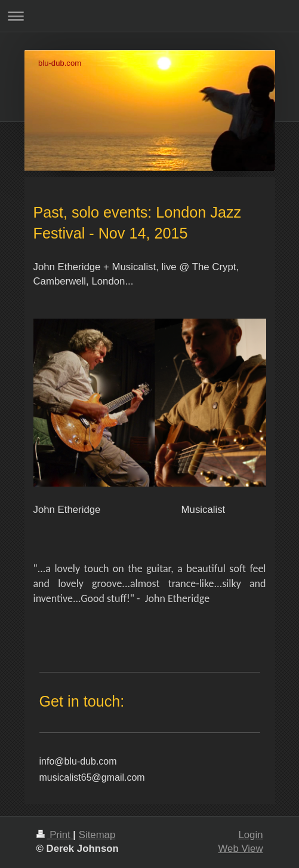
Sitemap (97, 835)
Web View (241, 849)
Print (55, 835)
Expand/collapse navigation (149, 16)
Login (250, 835)
